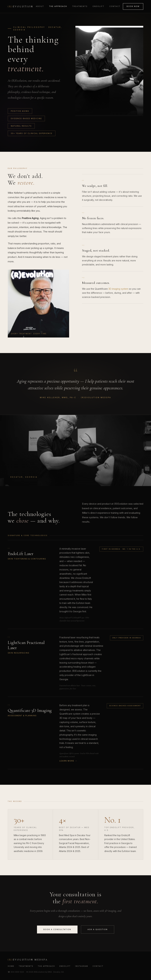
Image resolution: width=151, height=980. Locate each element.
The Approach (58, 6)
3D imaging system (118, 289)
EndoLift (98, 6)
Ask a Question (98, 929)
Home (11, 966)
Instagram (82, 966)
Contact (115, 6)
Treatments (80, 6)
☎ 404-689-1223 (16, 972)
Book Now (133, 6)
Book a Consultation (57, 929)
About (40, 6)
